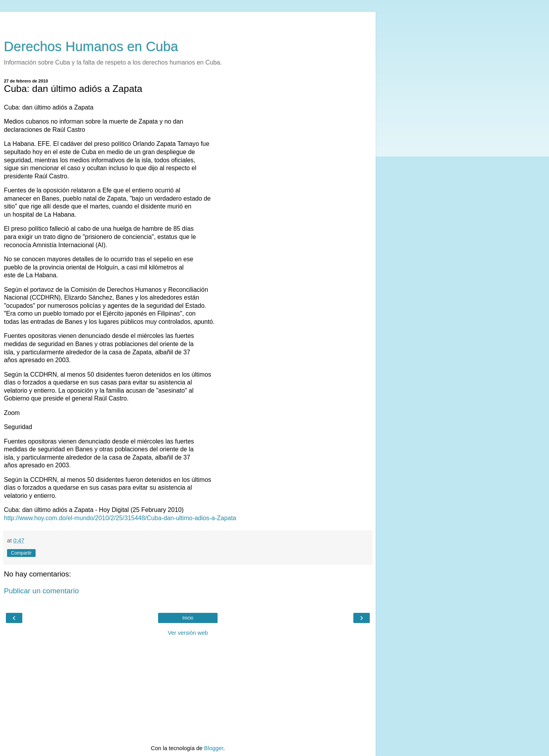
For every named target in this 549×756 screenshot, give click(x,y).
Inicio (188, 618)
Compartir (21, 553)
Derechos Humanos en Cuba (91, 47)
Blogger (214, 748)
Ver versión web (188, 633)
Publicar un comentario (41, 591)
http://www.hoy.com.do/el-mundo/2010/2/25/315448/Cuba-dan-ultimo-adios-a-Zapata (120, 518)
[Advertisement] (188, 22)
